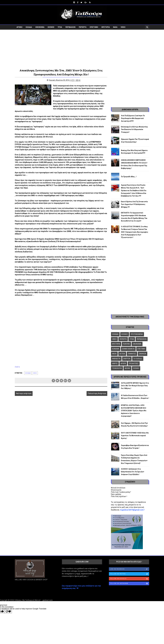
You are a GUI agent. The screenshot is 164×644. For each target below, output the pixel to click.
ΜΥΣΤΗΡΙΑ (106, 27)
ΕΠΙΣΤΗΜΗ (94, 27)
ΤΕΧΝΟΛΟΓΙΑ (117, 368)
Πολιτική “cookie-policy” (121, 492)
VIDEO (123, 27)
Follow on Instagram (130, 583)
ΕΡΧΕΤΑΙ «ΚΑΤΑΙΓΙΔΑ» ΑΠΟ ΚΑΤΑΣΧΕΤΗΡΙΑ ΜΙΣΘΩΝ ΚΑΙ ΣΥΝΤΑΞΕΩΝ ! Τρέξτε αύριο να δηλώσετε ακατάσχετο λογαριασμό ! (134, 410)
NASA (115, 27)
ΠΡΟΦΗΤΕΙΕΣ (134, 363)
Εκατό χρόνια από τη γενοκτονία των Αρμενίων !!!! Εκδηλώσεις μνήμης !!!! (134, 204)
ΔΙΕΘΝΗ (127, 368)
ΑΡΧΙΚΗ (19, 27)
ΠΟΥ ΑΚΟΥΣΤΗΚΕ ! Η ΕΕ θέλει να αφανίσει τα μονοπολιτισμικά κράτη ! (135, 435)
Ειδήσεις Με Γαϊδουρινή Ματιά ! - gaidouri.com (34, 600)
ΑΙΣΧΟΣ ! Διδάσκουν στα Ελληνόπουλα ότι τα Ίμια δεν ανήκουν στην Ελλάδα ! (133, 471)
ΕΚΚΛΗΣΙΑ (143, 353)
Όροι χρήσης (116, 494)
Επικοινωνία (116, 490)
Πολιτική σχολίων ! (119, 496)
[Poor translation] (8, 611)
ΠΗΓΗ (17, 367)
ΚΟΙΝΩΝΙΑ (116, 349)
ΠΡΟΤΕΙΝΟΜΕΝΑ (137, 334)
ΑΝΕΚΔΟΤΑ (116, 358)
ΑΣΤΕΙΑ (122, 353)
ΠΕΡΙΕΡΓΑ (83, 27)
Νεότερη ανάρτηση (24, 393)
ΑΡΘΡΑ (123, 363)
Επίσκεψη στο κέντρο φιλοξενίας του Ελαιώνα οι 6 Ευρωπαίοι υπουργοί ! (134, 129)
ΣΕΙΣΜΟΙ (136, 368)
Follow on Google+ (130, 579)
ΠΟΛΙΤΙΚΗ (126, 344)
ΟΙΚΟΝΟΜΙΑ (40, 27)
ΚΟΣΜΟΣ (51, 27)
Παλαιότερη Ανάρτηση (95, 393)
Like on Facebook (130, 569)
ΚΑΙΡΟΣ (115, 363)
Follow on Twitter (130, 574)
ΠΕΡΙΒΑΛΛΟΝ (70, 27)
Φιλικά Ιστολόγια (118, 488)
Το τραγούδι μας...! (129, 176)
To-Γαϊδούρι (138, 358)
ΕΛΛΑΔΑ (29, 27)
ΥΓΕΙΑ (60, 27)
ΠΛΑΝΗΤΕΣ (132, 353)
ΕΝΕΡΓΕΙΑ (127, 358)
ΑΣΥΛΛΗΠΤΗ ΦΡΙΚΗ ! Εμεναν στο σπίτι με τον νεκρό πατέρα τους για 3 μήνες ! (135, 385)
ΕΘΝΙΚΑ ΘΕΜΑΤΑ (128, 349)
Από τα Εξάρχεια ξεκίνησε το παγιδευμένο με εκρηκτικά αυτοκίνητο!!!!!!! (133, 118)
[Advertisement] (82, 49)
